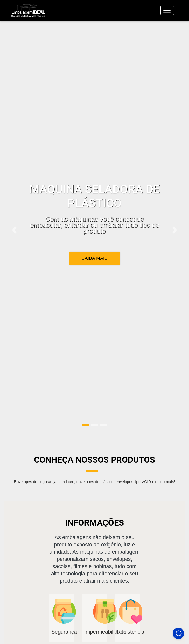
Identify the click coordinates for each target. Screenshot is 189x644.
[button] (14, 230)
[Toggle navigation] (167, 10)
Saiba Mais (94, 258)
